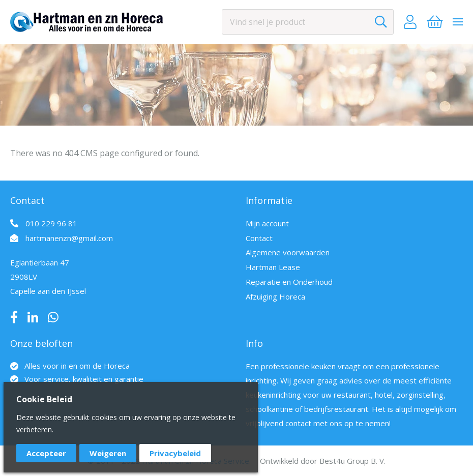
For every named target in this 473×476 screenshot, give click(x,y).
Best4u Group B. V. (352, 461)
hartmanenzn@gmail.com (69, 238)
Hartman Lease (273, 267)
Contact (259, 238)
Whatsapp (53, 317)
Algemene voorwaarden (288, 252)
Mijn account (267, 223)
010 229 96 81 (51, 223)
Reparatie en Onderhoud (289, 282)
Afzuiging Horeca (275, 296)
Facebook (14, 317)
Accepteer (46, 453)
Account (410, 22)
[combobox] (308, 22)
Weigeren (108, 453)
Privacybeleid (175, 453)
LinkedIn (33, 317)
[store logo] (86, 22)
